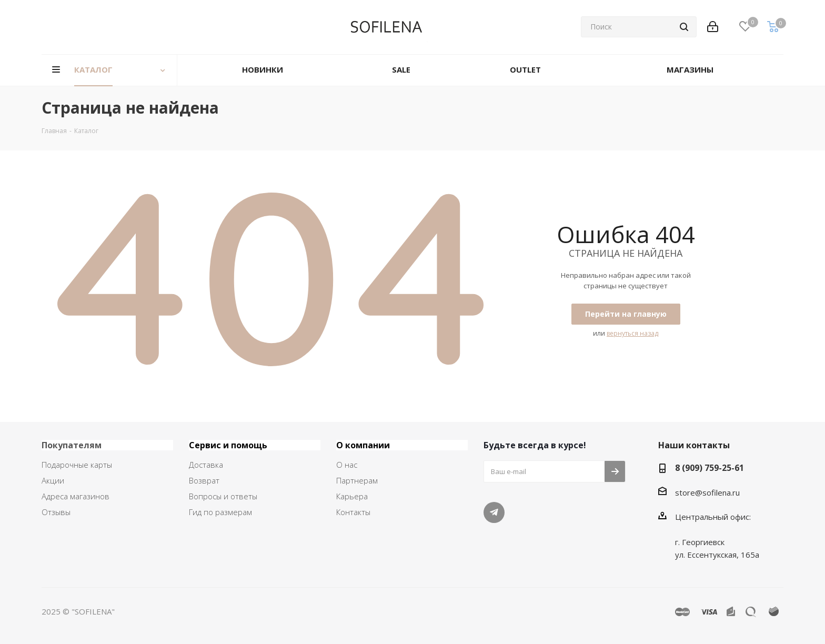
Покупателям (72, 445)
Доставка (206, 465)
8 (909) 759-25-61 (710, 468)
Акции (53, 480)
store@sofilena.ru (707, 492)
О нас (347, 465)
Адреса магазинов (76, 496)
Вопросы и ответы (223, 496)
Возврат (204, 480)
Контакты (353, 512)
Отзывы (56, 512)
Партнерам (357, 480)
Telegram (494, 512)
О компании (363, 445)
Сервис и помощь (228, 445)
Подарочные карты (77, 465)
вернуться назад (632, 333)
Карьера (352, 496)
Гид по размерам (220, 512)
